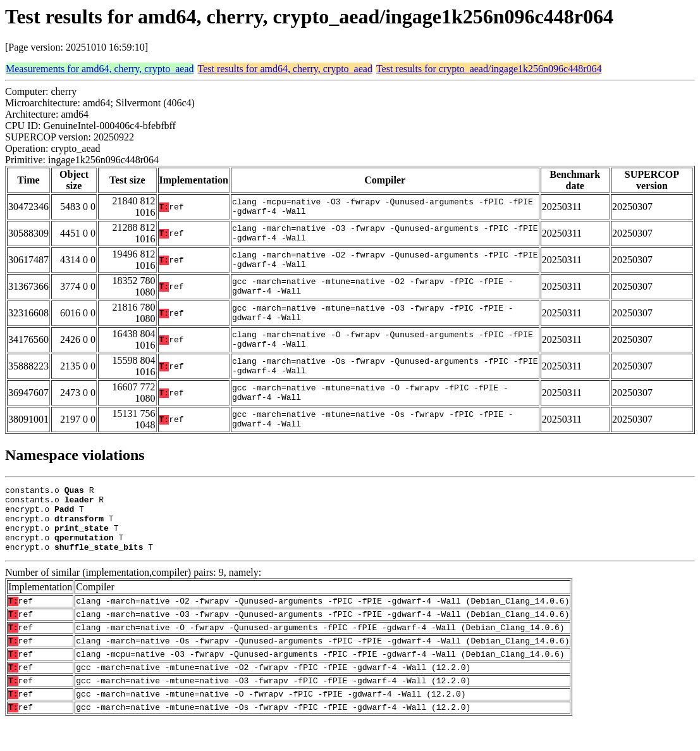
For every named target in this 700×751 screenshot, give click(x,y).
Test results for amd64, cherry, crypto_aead (285, 69)
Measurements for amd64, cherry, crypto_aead (100, 69)
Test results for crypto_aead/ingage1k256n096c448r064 (489, 69)
